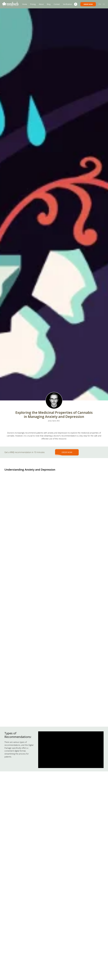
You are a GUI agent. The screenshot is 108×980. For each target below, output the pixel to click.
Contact (57, 4)
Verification (67, 4)
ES (104, 4)
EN (100, 4)
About (41, 4)
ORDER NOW (88, 4)
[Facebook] (76, 4)
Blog (49, 4)
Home (25, 4)
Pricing (33, 4)
